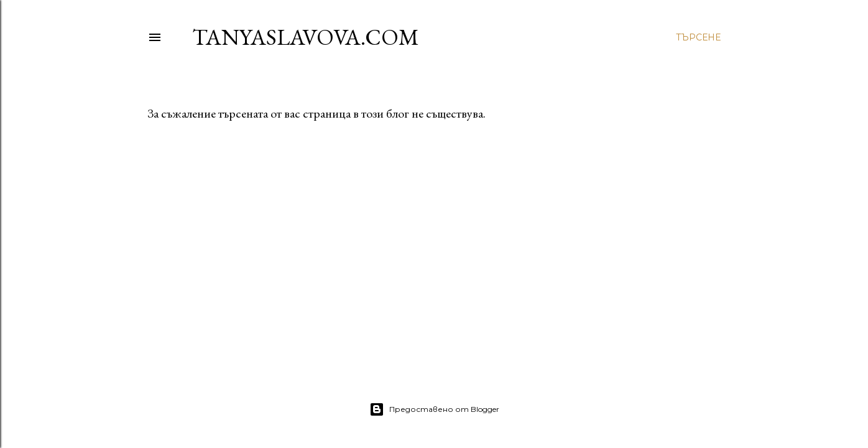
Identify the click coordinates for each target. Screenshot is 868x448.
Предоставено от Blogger (434, 409)
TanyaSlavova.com (306, 37)
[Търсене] (698, 37)
